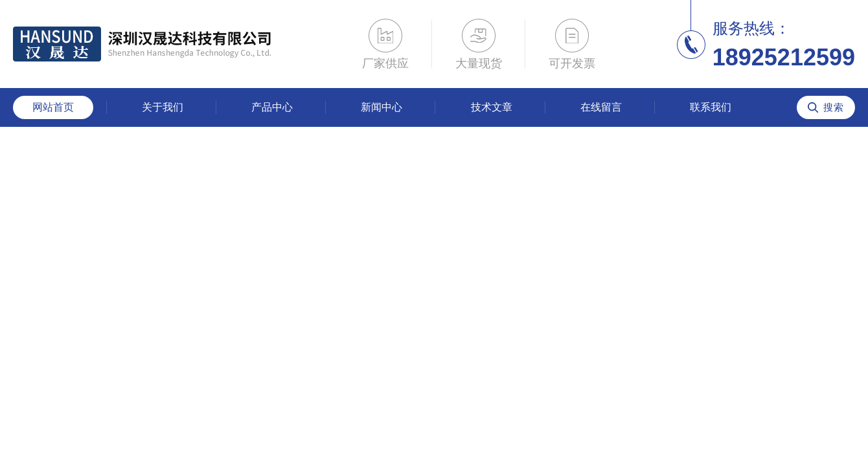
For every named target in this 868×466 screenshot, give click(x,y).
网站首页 (53, 107)
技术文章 (492, 107)
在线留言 (601, 107)
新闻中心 (382, 107)
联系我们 (711, 107)
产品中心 (272, 107)
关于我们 (163, 107)
